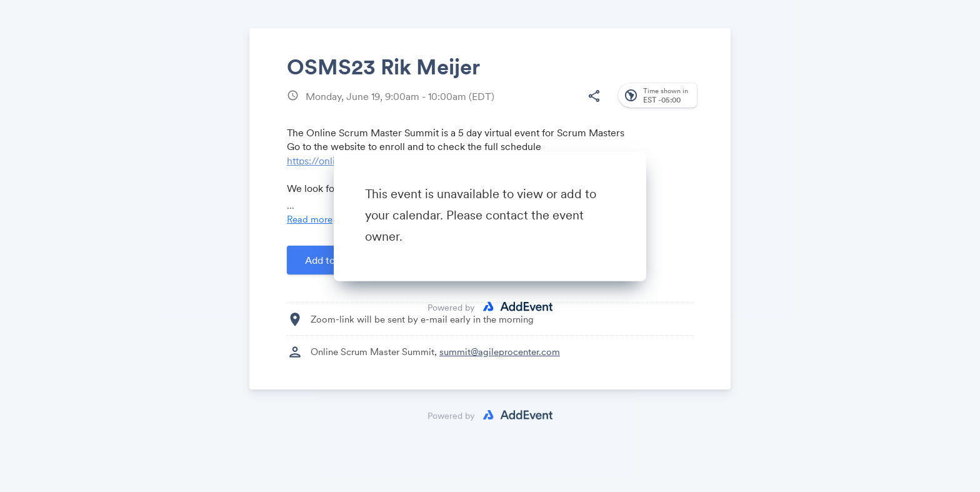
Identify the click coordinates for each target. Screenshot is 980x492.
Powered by (451, 307)
